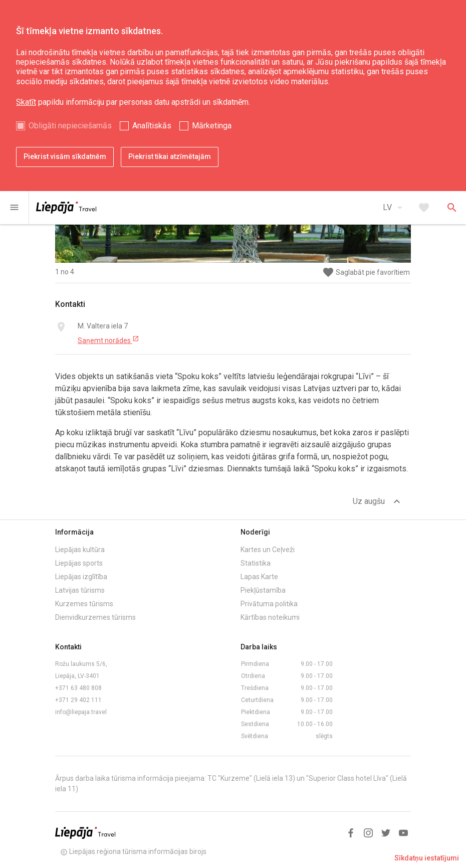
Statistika (256, 563)
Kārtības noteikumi (270, 617)
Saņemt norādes (108, 340)
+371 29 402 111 (78, 700)
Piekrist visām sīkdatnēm (65, 156)
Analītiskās (152, 126)
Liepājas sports (79, 563)
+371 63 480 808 (78, 688)
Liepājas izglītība (81, 577)
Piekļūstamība (263, 590)
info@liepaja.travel (81, 712)
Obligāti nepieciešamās (70, 126)
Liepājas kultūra (80, 550)
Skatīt (26, 102)
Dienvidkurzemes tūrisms (95, 617)
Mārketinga (212, 126)
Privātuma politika (269, 604)
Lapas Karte (259, 577)
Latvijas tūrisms (80, 590)
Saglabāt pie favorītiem (366, 273)
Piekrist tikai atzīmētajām (170, 156)
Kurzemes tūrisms (84, 604)
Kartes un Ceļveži (268, 550)
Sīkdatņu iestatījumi (427, 858)
